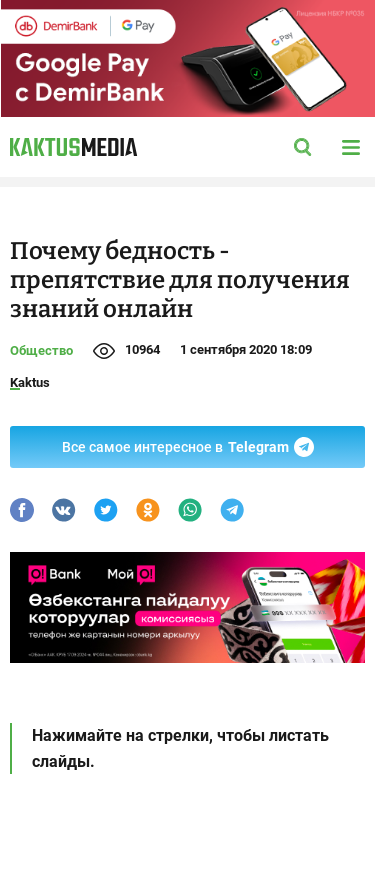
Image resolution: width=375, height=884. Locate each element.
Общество (41, 350)
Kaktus (30, 382)
